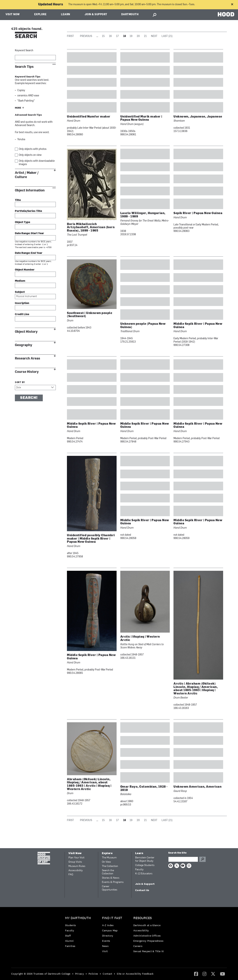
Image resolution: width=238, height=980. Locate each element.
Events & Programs (113, 882)
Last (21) (167, 36)
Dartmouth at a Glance (147, 925)
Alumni (69, 941)
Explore (40, 15)
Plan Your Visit (76, 858)
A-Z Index (108, 925)
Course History (27, 372)
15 (103, 36)
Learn (66, 15)
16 (110, 36)
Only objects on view (30, 155)
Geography (24, 345)
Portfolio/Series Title (28, 211)
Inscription (22, 303)
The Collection (110, 866)
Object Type (22, 222)
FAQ (71, 875)
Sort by (20, 382)
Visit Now (13, 15)
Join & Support (96, 15)
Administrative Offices (147, 936)
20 (138, 36)
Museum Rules (77, 866)
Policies (93, 974)
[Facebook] (196, 974)
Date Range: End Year (29, 253)
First (70, 36)
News (105, 946)
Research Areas (28, 358)
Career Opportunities (110, 888)
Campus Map (110, 930)
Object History (26, 332)
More (18, 108)
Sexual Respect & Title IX (149, 951)
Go (202, 859)
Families (70, 946)
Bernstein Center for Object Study (145, 859)
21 (145, 36)
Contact (107, 974)
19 (131, 36)
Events (106, 941)
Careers (138, 946)
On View (106, 862)
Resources (143, 918)
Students (70, 925)
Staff (68, 936)
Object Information (30, 190)
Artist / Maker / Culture (27, 175)
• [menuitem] (73, 974)
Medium (20, 281)
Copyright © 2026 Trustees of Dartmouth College (41, 974)
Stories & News (111, 878)
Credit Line (22, 314)
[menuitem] (79, 933)
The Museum (109, 858)
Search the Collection (108, 872)
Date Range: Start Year (29, 233)
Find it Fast (112, 918)
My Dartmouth (78, 918)
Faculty (139, 870)
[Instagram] (204, 974)
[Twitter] (213, 974)
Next (154, 36)
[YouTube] (222, 974)
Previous (86, 36)
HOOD (226, 14)
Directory (108, 936)
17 (117, 36)
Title (18, 200)
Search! (29, 398)
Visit (105, 951)
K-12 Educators (144, 874)
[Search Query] (183, 859)
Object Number (25, 270)
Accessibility (76, 871)
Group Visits (75, 862)
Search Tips (24, 67)
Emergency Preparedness (148, 941)
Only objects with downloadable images (37, 163)
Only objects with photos (33, 149)
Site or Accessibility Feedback (135, 974)
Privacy (79, 974)
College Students (145, 865)
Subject (20, 292)
